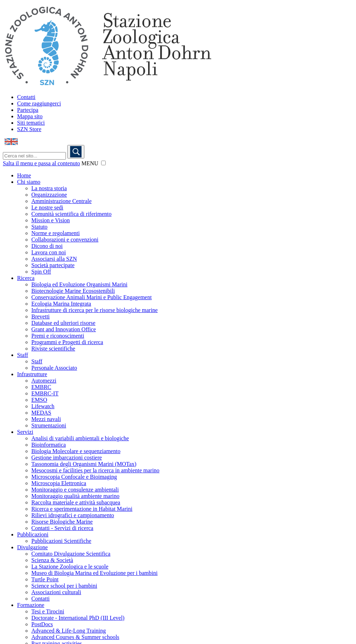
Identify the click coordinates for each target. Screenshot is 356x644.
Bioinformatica (49, 445)
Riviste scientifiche (53, 349)
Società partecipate (53, 265)
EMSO (39, 400)
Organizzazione (49, 195)
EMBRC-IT (45, 393)
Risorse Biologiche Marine (62, 522)
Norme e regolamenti (56, 233)
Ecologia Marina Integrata (61, 304)
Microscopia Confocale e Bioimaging (74, 477)
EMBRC (41, 387)
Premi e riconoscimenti (58, 336)
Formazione (31, 605)
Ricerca (26, 278)
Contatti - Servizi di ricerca (62, 528)
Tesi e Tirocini (48, 611)
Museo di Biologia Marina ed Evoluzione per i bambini (95, 573)
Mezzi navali (46, 419)
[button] (103, 163)
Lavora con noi (49, 252)
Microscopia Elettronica (59, 483)
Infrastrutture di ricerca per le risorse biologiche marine (95, 310)
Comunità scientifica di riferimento (71, 214)
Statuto (39, 227)
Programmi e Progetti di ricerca (67, 342)
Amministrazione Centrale (61, 201)
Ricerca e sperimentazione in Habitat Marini (82, 509)
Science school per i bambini (64, 586)
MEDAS (41, 413)
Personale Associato (54, 368)
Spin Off (41, 272)
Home (24, 175)
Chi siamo (29, 182)
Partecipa (28, 110)
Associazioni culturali (56, 592)
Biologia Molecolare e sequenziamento (76, 451)
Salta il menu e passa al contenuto (41, 163)
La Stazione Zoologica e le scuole (70, 567)
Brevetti (41, 316)
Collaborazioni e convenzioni (65, 240)
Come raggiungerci (39, 103)
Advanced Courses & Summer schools (75, 637)
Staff (23, 355)
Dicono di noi (47, 246)
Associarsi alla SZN (54, 259)
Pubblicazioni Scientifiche (61, 541)
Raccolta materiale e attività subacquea (76, 502)
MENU (90, 163)
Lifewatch (43, 406)
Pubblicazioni (33, 534)
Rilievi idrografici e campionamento (73, 515)
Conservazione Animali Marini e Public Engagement (91, 297)
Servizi (25, 432)
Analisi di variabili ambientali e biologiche (80, 438)
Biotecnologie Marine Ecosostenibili (73, 291)
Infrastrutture (32, 374)
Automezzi (44, 381)
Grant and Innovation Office (64, 329)
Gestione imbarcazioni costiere (67, 458)
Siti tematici (31, 123)
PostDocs (42, 624)
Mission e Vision (51, 220)
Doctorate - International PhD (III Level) (78, 618)
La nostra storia (49, 188)
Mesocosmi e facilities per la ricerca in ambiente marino (95, 470)
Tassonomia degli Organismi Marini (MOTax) (84, 464)
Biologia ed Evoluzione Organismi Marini (79, 284)
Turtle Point (45, 579)
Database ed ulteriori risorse (63, 323)
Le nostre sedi (47, 207)
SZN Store (29, 129)
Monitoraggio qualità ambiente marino (75, 496)
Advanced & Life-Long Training (69, 631)
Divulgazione (32, 547)
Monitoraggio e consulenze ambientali (75, 490)
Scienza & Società (52, 560)
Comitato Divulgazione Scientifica (71, 554)
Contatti (26, 97)
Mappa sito (30, 116)
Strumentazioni (49, 425)
